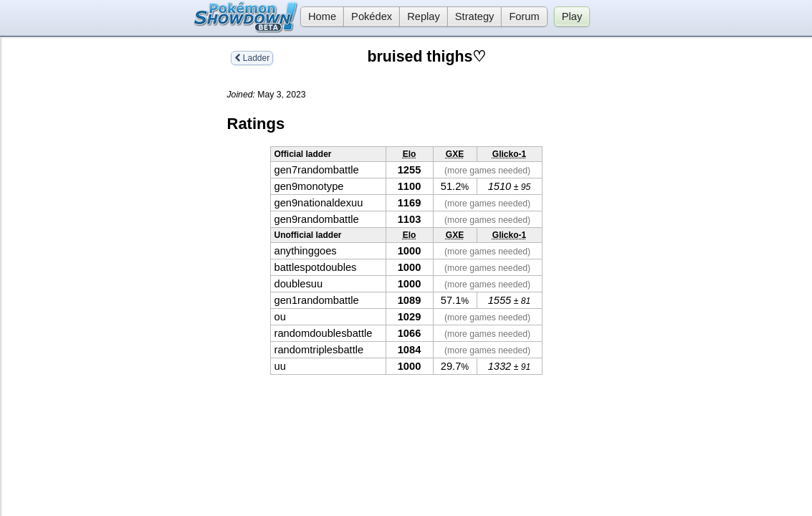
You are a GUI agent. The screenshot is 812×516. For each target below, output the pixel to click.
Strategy (475, 16)
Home (318, 16)
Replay (424, 16)
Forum (524, 16)
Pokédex (372, 16)
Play (572, 16)
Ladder (252, 58)
